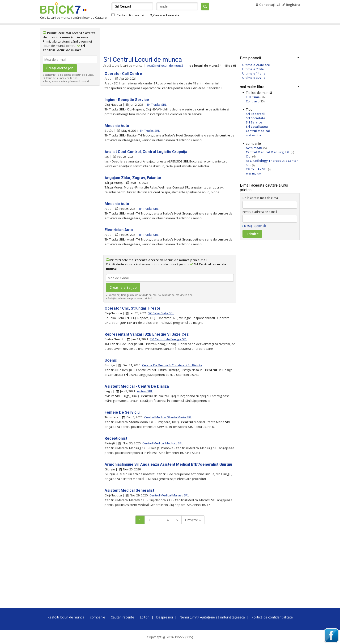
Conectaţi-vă (268, 5)
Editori (145, 617)
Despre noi (164, 617)
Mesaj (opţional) (255, 226)
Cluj (249, 156)
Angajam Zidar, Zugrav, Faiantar (133, 178)
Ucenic (111, 360)
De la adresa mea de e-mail (261, 198)
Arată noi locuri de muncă (165, 66)
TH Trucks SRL (257, 169)
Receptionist (116, 438)
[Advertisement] (70, 159)
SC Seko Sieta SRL (161, 313)
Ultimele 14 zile (254, 73)
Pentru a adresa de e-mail (260, 212)
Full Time (253, 97)
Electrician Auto (119, 230)
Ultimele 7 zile (253, 69)
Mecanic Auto (117, 126)
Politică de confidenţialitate (272, 617)
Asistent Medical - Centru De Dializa (137, 386)
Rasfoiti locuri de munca (66, 617)
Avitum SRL (254, 148)
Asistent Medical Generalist (129, 490)
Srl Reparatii (255, 114)
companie (98, 617)
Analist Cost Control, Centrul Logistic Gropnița (146, 152)
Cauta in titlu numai (130, 15)
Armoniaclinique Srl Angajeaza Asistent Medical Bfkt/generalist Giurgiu (168, 464)
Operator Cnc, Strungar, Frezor (133, 308)
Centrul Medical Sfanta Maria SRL (168, 417)
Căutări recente (122, 617)
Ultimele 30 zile (254, 78)
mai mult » (253, 135)
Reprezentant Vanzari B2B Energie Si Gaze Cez (147, 334)
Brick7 (60, 8)
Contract (252, 101)
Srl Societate (255, 118)
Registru (291, 5)
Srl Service (254, 122)
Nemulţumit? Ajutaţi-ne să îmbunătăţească (212, 617)
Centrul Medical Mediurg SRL (268, 152)
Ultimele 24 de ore (256, 65)
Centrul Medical (258, 131)
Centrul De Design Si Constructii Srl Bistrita (172, 365)
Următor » (193, 520)
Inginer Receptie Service (127, 100)
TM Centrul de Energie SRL (169, 339)
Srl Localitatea (257, 127)
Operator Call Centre (123, 74)
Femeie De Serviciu (122, 412)
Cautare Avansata (164, 15)
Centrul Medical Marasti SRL (169, 495)
